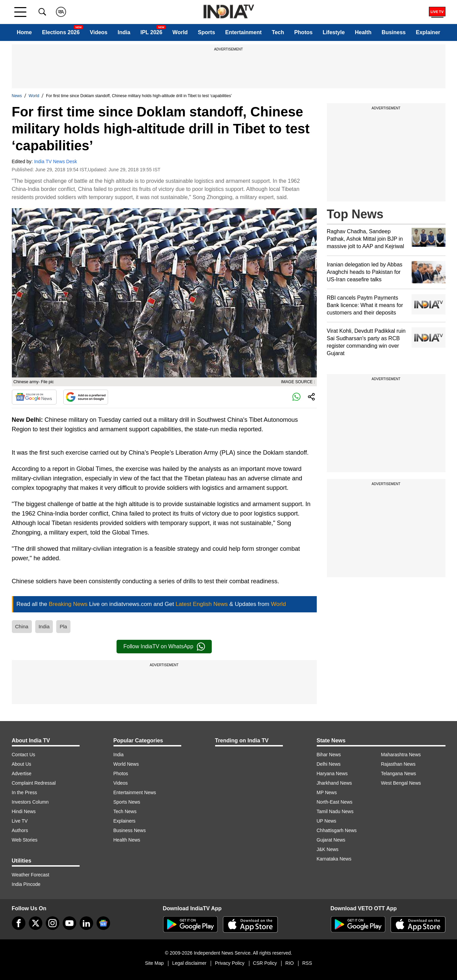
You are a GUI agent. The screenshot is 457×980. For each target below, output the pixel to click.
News (17, 96)
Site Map (154, 963)
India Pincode (26, 884)
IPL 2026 (152, 32)
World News (126, 764)
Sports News (127, 802)
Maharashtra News (401, 755)
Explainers (124, 821)
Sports (206, 32)
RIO (289, 963)
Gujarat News (331, 840)
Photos (303, 32)
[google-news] (103, 923)
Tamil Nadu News (335, 811)
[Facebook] (19, 923)
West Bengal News (401, 783)
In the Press (25, 792)
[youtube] (69, 923)
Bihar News (329, 755)
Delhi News (329, 764)
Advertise (22, 774)
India (124, 32)
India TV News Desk (56, 161)
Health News (127, 840)
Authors (20, 830)
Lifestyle (334, 32)
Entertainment (244, 32)
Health (363, 32)
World (180, 32)
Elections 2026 (61, 32)
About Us (22, 764)
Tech (278, 32)
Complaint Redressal (34, 783)
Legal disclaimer (189, 963)
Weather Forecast (31, 875)
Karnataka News (334, 859)
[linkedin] (86, 923)
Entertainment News (135, 792)
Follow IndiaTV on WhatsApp (164, 647)
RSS (307, 963)
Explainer (428, 32)
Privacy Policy (230, 963)
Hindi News (24, 811)
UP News (327, 821)
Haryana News (332, 774)
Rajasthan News (398, 764)
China (22, 626)
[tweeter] (36, 923)
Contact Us (24, 755)
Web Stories (25, 840)
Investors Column (30, 802)
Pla (63, 626)
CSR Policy (265, 963)
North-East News (335, 802)
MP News (327, 792)
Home (24, 32)
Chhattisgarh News (337, 830)
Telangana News (399, 774)
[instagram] (53, 923)
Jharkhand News (334, 783)
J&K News (328, 849)
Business (393, 32)
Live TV (20, 821)
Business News (130, 830)
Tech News (125, 811)
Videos (99, 32)
